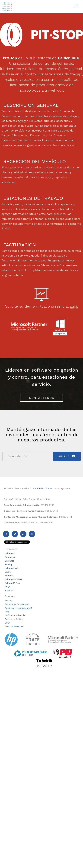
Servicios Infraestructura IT (19, 608)
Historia (9, 601)
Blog (7, 612)
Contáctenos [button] (42, 398)
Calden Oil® (43, 488)
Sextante (9, 561)
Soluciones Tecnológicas (17, 604)
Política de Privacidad (15, 615)
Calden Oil (10, 553)
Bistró (8, 572)
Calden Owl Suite (14, 579)
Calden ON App (12, 583)
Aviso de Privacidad (14, 627)
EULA (8, 623)
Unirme (67, 456)
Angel (8, 587)
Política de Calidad (14, 619)
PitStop (9, 564)
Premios (9, 576)
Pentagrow (10, 557)
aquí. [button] (74, 306)
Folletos (9, 590)
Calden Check (12, 568)
